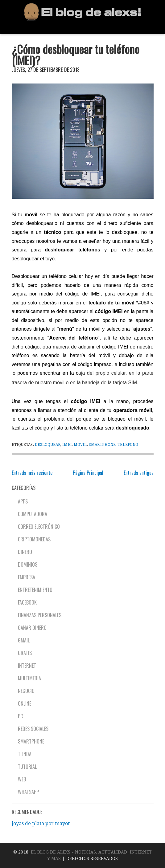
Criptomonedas (34, 539)
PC (20, 716)
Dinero (25, 552)
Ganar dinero (32, 628)
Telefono (128, 445)
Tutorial (27, 767)
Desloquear (48, 445)
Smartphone (102, 445)
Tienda (25, 754)
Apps (23, 501)
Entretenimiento (35, 590)
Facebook (27, 602)
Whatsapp (28, 792)
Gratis (25, 653)
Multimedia (29, 678)
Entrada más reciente (32, 473)
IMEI (67, 445)
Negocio (26, 691)
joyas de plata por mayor (41, 823)
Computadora (33, 514)
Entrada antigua (139, 473)
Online (25, 703)
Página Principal (88, 473)
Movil (80, 445)
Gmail (24, 640)
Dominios (28, 564)
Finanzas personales (40, 615)
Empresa (27, 577)
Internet (27, 666)
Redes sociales (33, 729)
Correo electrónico (39, 527)
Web (22, 779)
